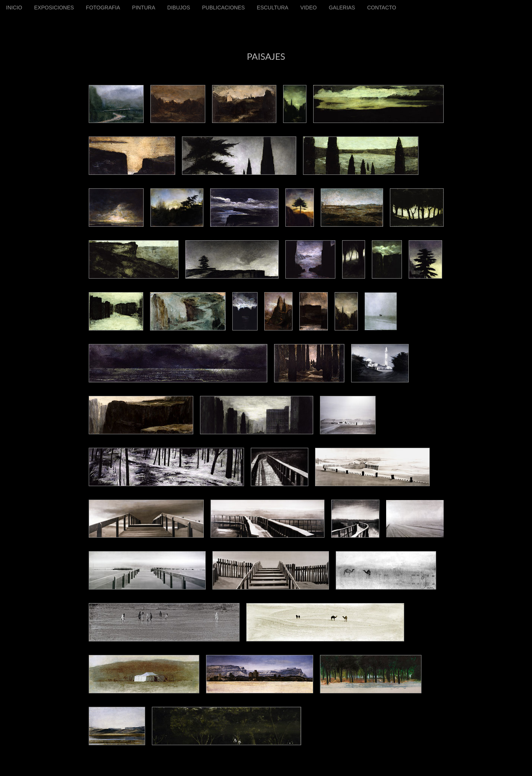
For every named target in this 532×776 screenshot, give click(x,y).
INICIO (14, 8)
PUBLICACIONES (223, 8)
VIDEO (309, 8)
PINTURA (143, 8)
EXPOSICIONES (54, 8)
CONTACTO (381, 8)
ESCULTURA (273, 8)
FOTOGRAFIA (103, 8)
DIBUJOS (179, 8)
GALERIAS (342, 8)
